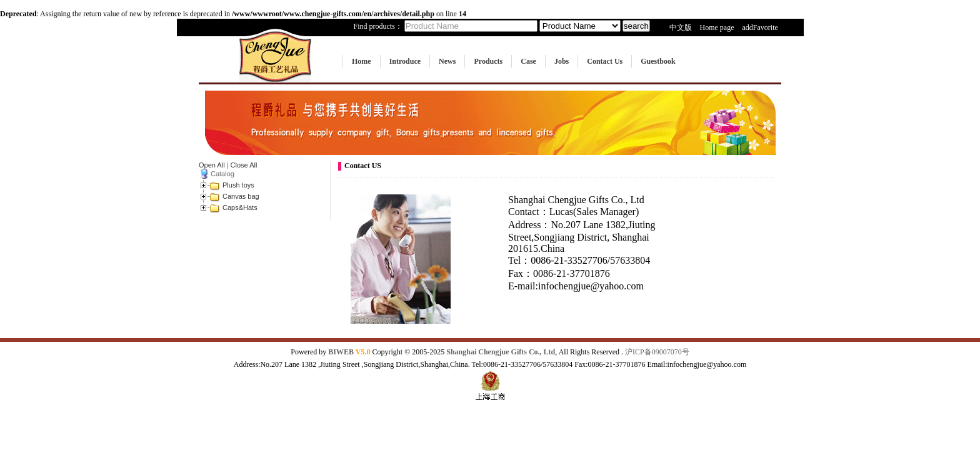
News (447, 61)
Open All (212, 165)
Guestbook (658, 61)
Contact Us (605, 61)
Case (528, 61)
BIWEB (349, 352)
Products (488, 61)
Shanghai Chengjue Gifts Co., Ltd (501, 352)
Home (362, 61)
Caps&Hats (240, 207)
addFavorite (760, 27)
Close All (244, 165)
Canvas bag (241, 196)
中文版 (681, 27)
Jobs (562, 61)
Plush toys (238, 185)
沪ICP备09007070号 (657, 352)
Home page (717, 27)
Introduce (405, 61)
